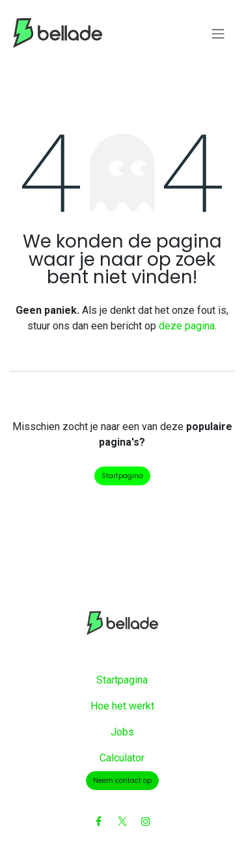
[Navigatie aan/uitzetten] (218, 33)
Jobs (122, 732)
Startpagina (122, 476)
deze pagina (187, 326)
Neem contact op (122, 781)
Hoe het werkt (122, 706)
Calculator (122, 758)
